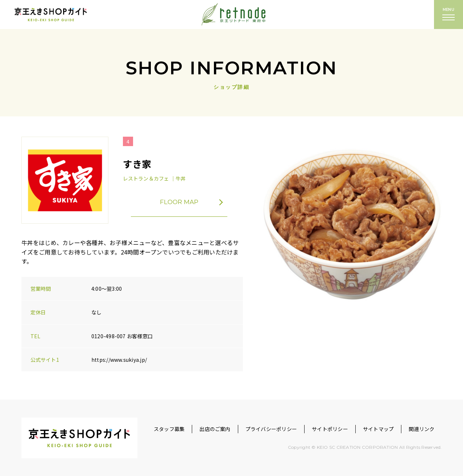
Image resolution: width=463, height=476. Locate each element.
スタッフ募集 (169, 429)
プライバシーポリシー (271, 429)
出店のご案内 (215, 429)
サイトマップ (378, 429)
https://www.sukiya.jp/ (119, 360)
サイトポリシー (330, 429)
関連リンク (421, 429)
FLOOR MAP (194, 202)
